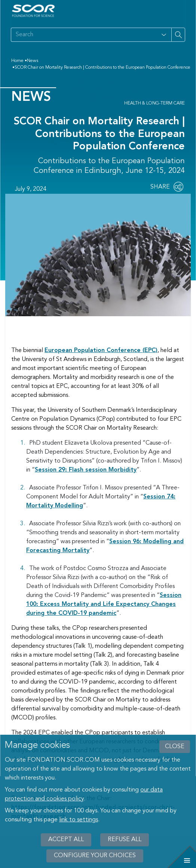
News (33, 61)
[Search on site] (84, 35)
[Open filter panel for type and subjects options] (164, 35)
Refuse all (125, 840)
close (175, 747)
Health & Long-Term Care (154, 103)
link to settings (79, 820)
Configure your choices (95, 856)
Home (17, 61)
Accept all (66, 840)
